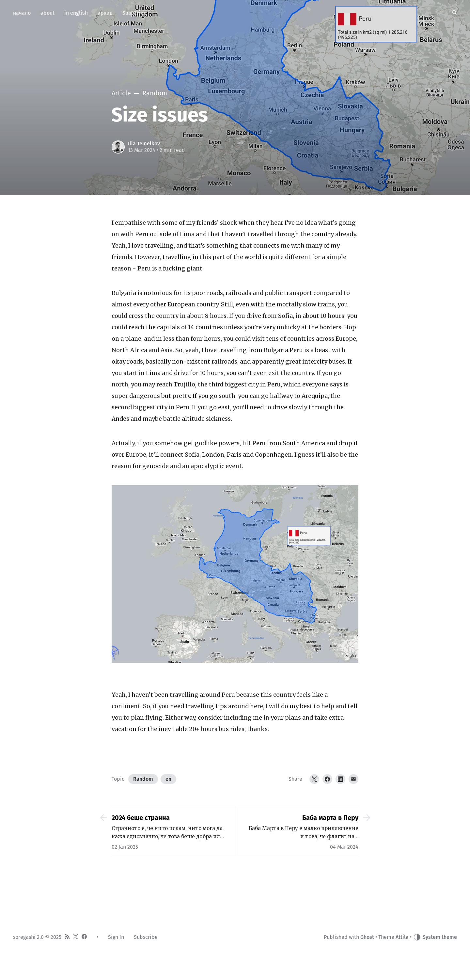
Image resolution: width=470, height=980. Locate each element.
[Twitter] (314, 779)
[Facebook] (327, 779)
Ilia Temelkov (144, 144)
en (168, 779)
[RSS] (67, 937)
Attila (402, 937)
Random (143, 779)
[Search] (454, 13)
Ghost (367, 937)
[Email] (353, 779)
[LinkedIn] (340, 779)
